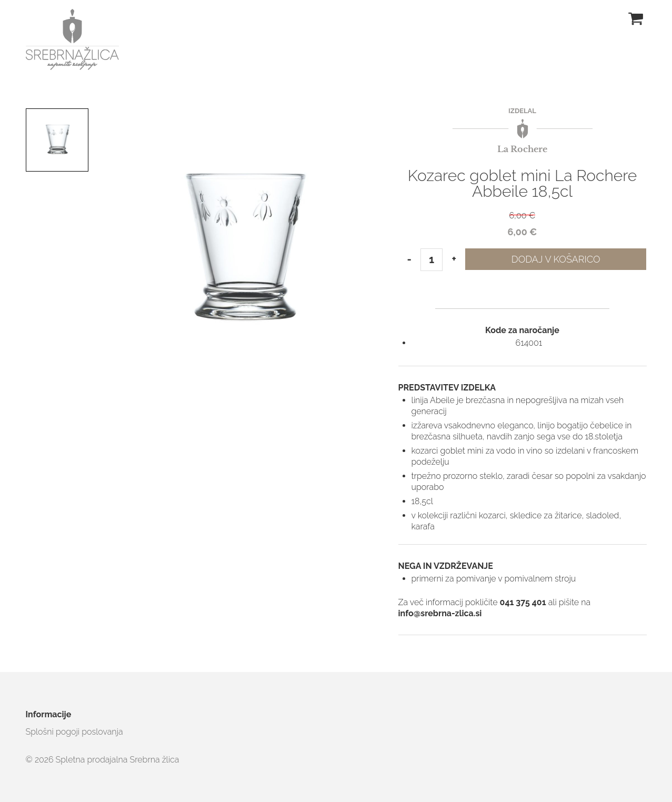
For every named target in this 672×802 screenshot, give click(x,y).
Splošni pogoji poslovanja (74, 732)
